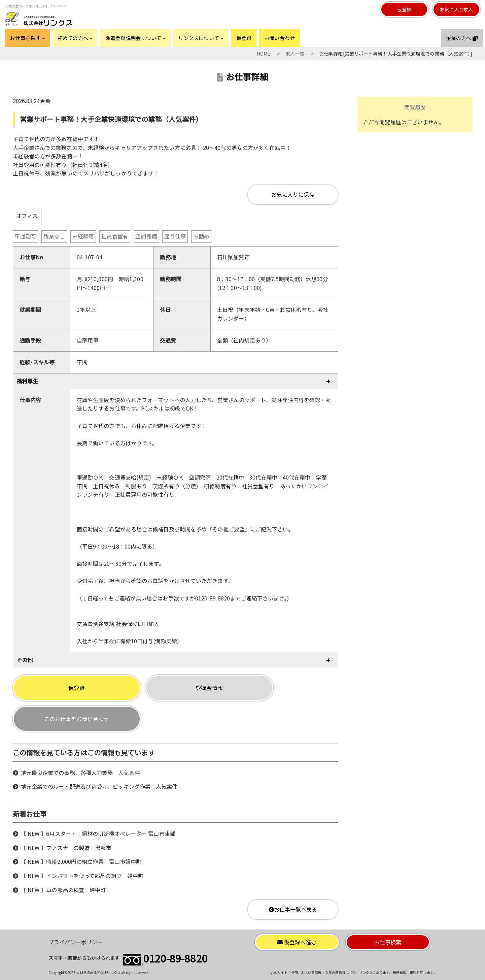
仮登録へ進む (297, 942)
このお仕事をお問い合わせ (77, 719)
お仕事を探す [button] (27, 38)
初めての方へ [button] (75, 38)
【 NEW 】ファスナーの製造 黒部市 (66, 848)
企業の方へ (462, 38)
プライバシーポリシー (76, 942)
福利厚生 (27, 381)
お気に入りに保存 (293, 194)
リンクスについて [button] (201, 38)
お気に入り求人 (456, 9)
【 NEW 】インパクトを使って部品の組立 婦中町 (82, 876)
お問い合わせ (280, 38)
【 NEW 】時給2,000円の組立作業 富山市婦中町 (81, 861)
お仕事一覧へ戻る (293, 909)
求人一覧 (295, 54)
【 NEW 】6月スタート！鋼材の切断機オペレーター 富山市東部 (98, 834)
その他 (25, 660)
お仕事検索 (388, 942)
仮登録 (404, 9)
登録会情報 (209, 688)
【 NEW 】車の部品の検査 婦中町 (63, 890)
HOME (264, 54)
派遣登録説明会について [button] (135, 38)
